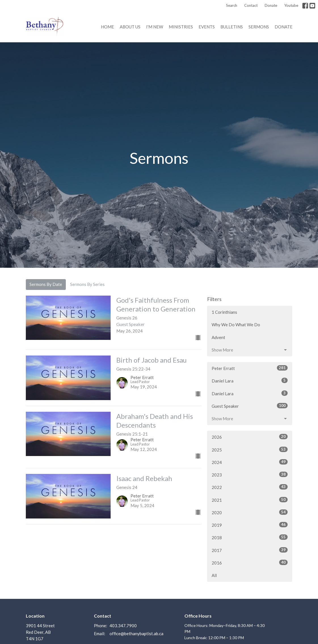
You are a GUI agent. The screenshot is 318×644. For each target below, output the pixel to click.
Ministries (181, 27)
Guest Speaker (250, 406)
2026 (250, 437)
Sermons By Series (87, 284)
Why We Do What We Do (236, 325)
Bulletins (232, 27)
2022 (250, 487)
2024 (250, 462)
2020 (250, 512)
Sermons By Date (46, 284)
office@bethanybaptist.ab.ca (136, 633)
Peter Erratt (250, 368)
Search (232, 5)
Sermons (259, 27)
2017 (250, 550)
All (214, 575)
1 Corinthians (224, 312)
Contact (251, 5)
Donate (271, 5)
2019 (250, 525)
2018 (250, 537)
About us (130, 27)
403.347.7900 (123, 626)
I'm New (155, 27)
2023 (250, 474)
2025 (250, 449)
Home (108, 27)
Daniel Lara (250, 380)
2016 (250, 563)
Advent (218, 337)
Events (207, 27)
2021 (250, 500)
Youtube (291, 5)
